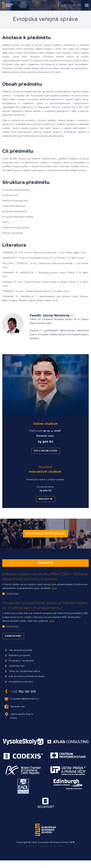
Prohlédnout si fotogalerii (45, 534)
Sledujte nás (15, 707)
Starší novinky (13, 636)
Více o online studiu (45, 451)
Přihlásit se (46, 499)
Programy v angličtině (21, 661)
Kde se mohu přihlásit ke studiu (27, 676)
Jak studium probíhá (21, 650)
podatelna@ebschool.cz (22, 699)
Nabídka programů (20, 655)
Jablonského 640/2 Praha (19, 716)
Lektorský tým (17, 666)
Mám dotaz (45, 563)
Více (54, 588)
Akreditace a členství (21, 682)
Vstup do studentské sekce (25, 671)
